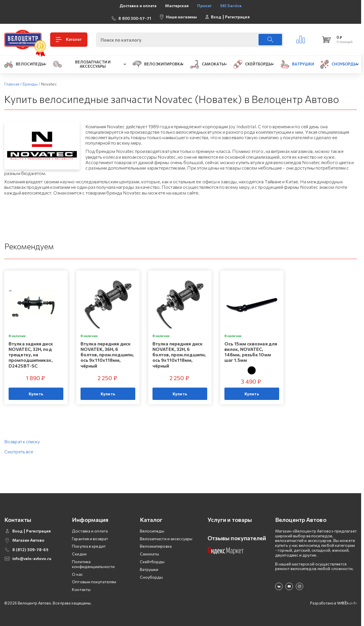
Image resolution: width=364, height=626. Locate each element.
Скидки (79, 551)
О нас (77, 572)
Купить (36, 391)
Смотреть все (19, 449)
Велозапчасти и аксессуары (166, 536)
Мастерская (177, 6)
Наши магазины (181, 15)
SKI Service (231, 6)
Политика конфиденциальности (93, 561)
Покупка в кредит (89, 544)
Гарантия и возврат (90, 536)
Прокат (204, 6)
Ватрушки (149, 567)
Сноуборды (151, 575)
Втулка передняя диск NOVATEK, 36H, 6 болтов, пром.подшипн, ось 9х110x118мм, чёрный (107, 352)
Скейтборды (152, 559)
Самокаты (150, 551)
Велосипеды (152, 528)
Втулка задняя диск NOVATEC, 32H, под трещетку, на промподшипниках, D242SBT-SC (31, 352)
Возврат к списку (22, 439)
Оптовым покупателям (94, 579)
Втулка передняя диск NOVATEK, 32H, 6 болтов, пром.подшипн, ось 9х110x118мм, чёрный (179, 352)
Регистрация (237, 15)
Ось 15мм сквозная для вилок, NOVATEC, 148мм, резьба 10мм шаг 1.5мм (251, 349)
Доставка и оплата (138, 6)
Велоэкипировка (156, 544)
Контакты (81, 587)
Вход (216, 15)
